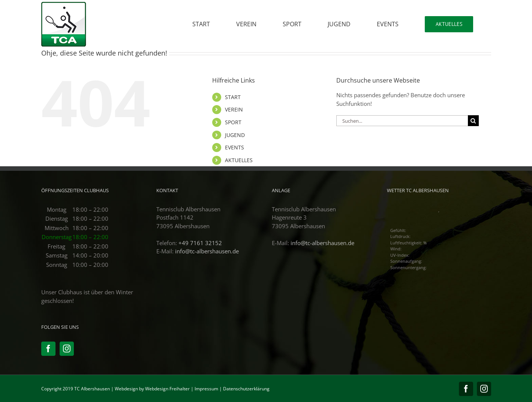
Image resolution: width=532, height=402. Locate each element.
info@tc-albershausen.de (207, 251)
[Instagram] (67, 349)
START (233, 97)
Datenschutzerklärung (246, 389)
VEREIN (234, 109)
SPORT (233, 122)
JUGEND (235, 135)
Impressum (206, 389)
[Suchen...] (402, 121)
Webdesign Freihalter (167, 389)
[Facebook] (48, 349)
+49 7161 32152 (200, 243)
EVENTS (235, 147)
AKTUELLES (239, 160)
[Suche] (473, 121)
